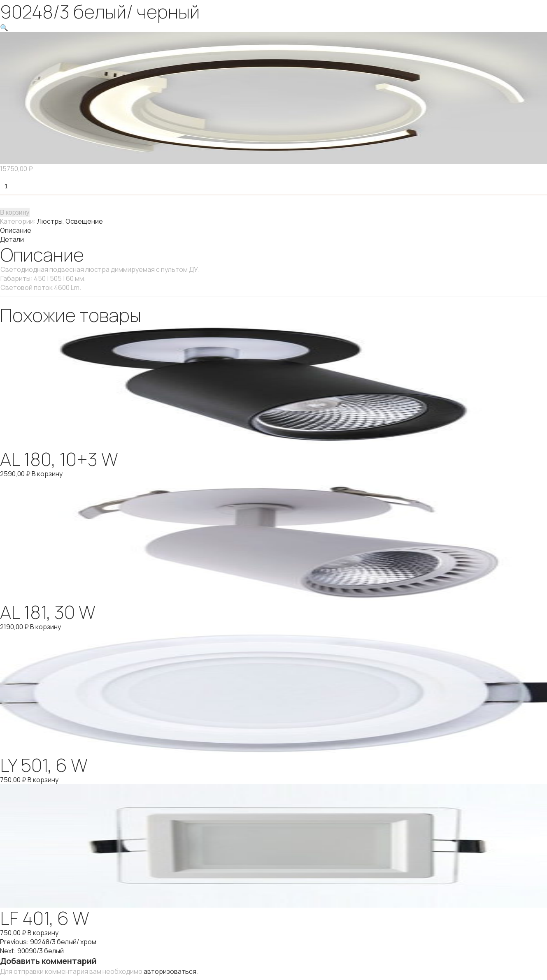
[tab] (273, 230)
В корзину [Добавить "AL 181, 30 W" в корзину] (45, 627)
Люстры (50, 221)
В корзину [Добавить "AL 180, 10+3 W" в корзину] (47, 474)
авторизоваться (170, 971)
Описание (16, 230)
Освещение (84, 221)
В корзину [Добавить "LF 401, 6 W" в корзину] (43, 933)
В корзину (15, 212)
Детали (12, 239)
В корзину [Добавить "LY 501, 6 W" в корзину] (43, 780)
